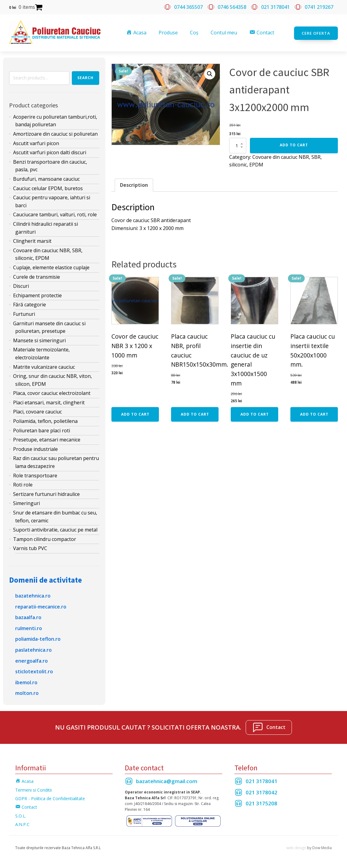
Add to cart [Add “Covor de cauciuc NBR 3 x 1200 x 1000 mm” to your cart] (135, 413)
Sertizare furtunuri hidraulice (46, 493)
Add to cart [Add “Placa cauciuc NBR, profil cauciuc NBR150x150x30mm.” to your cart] (195, 413)
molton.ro (27, 692)
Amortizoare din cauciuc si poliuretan (55, 133)
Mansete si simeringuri (39, 340)
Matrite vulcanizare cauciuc (44, 366)
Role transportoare (35, 475)
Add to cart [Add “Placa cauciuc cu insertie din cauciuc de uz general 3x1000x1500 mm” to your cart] (255, 413)
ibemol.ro (26, 682)
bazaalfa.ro (28, 617)
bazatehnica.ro (33, 595)
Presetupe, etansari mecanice (47, 439)
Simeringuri (26, 503)
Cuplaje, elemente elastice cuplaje (51, 267)
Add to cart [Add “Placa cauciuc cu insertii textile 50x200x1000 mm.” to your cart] (314, 413)
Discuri (21, 285)
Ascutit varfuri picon (36, 142)
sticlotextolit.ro (34, 671)
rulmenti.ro (29, 627)
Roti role (23, 484)
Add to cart (294, 144)
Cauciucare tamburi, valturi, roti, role (55, 214)
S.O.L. (21, 815)
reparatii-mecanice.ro (41, 606)
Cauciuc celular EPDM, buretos (48, 187)
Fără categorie (30, 304)
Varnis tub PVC (30, 548)
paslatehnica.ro (33, 649)
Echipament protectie (37, 295)
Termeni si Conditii (33, 789)
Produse (168, 32)
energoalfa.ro (32, 660)
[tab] (134, 184)
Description (134, 184)
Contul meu (224, 32)
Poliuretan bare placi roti (42, 430)
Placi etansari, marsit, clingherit (49, 402)
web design (296, 847)
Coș (195, 32)
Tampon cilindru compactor (45, 538)
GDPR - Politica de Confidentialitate (50, 798)
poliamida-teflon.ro (38, 638)
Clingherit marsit (32, 240)
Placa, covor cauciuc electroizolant (52, 392)
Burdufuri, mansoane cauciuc (46, 178)
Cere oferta (316, 32)
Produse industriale (35, 448)
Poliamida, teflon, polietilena (45, 420)
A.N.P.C (22, 824)
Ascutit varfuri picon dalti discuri (50, 152)
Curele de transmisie (37, 276)
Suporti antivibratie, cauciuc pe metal (55, 529)
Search (85, 77)
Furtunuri (24, 313)
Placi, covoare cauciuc (37, 411)
